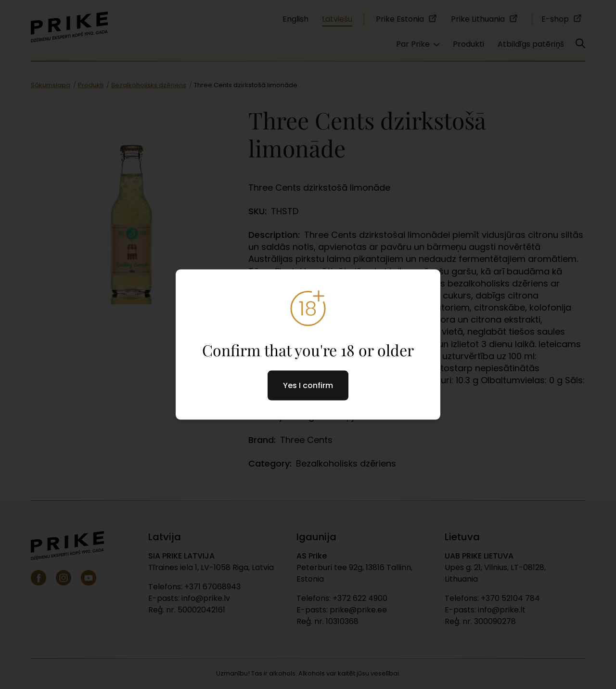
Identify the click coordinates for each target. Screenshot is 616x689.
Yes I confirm (308, 385)
